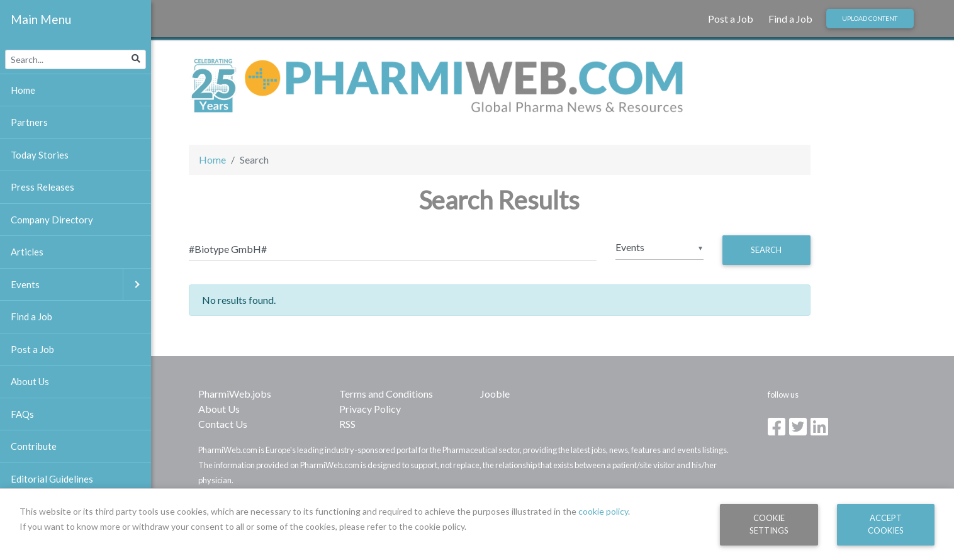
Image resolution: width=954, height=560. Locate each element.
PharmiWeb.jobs (235, 394)
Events (81, 285)
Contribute (34, 446)
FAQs (22, 414)
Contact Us (223, 424)
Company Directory (52, 220)
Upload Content (870, 18)
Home (212, 160)
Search (766, 250)
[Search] (393, 248)
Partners (29, 122)
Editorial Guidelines (52, 479)
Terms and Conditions (386, 394)
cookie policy (603, 511)
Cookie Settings (769, 524)
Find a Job (790, 19)
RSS (347, 424)
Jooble (495, 394)
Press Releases (42, 187)
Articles (27, 252)
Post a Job (731, 19)
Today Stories (40, 155)
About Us (219, 409)
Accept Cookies (886, 524)
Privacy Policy (370, 409)
